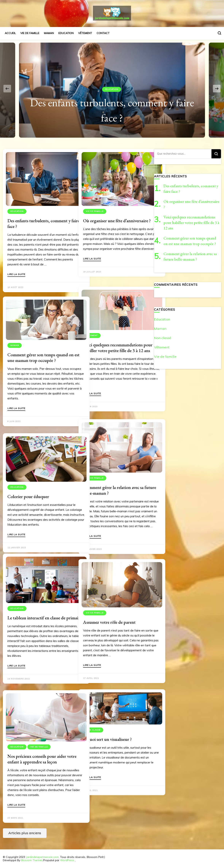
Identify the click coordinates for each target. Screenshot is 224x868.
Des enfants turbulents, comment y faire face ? (37, 212)
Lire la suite (16, 273)
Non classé (93, 723)
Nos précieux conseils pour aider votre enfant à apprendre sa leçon (37, 749)
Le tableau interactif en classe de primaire (36, 611)
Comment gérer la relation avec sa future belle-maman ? (113, 480)
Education (66, 33)
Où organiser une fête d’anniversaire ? (103, 212)
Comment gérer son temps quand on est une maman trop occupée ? (38, 349)
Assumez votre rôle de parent (109, 613)
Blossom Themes (32, 860)
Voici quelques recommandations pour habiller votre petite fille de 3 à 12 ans (113, 342)
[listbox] (112, 89)
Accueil (10, 33)
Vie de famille (30, 33)
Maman (49, 33)
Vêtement (85, 33)
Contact (103, 33)
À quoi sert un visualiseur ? (107, 733)
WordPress (67, 860)
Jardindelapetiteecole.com (42, 857)
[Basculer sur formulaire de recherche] (219, 33)
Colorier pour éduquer (28, 487)
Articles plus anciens (25, 833)
